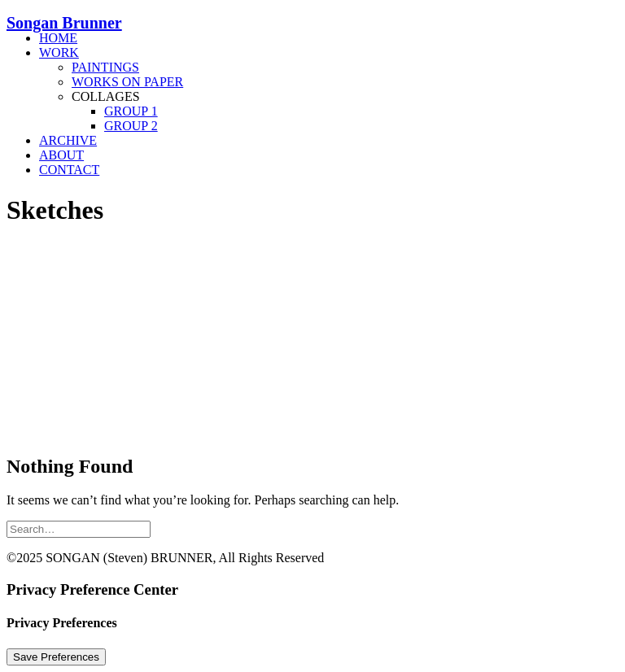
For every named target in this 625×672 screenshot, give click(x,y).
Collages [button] (106, 96)
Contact (69, 170)
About (61, 155)
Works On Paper (127, 82)
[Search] (79, 528)
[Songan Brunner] (312, 16)
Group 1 (131, 111)
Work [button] (59, 52)
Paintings (105, 67)
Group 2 (131, 126)
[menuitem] (329, 38)
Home (58, 38)
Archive (68, 140)
